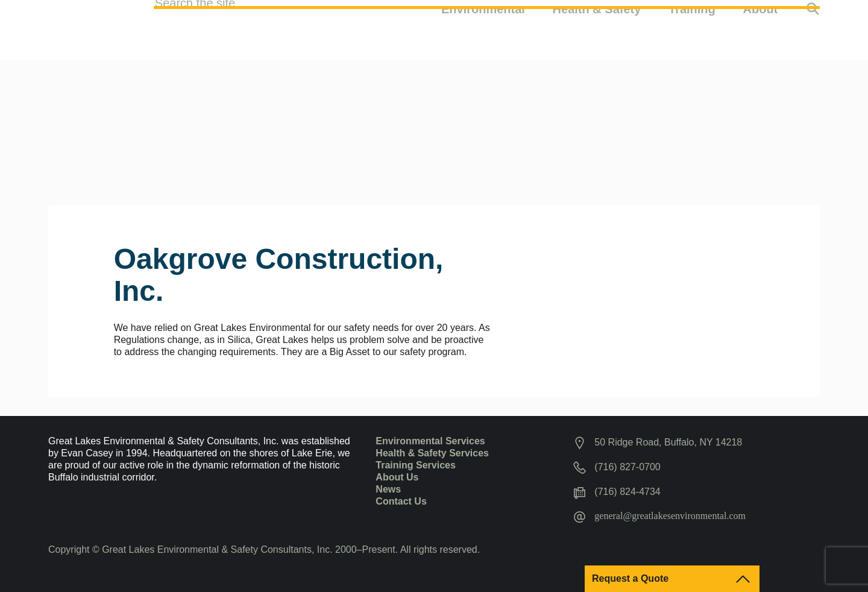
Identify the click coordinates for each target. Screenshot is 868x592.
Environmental (483, 28)
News (388, 489)
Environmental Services (430, 441)
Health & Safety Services (432, 453)
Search (813, 30)
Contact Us (401, 501)
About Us (397, 477)
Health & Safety (597, 28)
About (761, 28)
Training (692, 28)
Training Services (416, 465)
